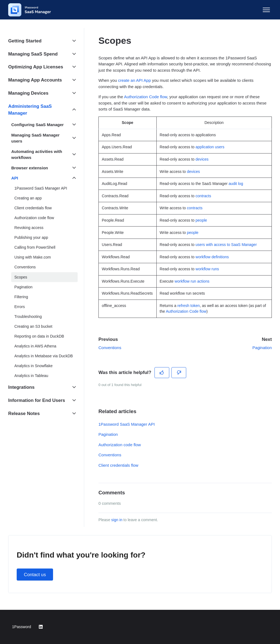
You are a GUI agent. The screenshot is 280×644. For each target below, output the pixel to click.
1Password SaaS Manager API (127, 424)
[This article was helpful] (162, 373)
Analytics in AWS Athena (35, 346)
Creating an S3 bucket (33, 326)
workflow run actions (192, 281)
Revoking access (29, 228)
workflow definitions (212, 257)
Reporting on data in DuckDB (39, 336)
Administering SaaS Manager (30, 110)
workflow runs (207, 269)
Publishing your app (31, 237)
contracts (203, 196)
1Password (22, 627)
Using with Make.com (33, 257)
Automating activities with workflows (37, 155)
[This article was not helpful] (179, 373)
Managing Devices (28, 93)
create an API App (135, 80)
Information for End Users (37, 400)
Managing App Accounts (35, 80)
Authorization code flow (120, 445)
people (201, 220)
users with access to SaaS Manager (226, 245)
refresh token (189, 306)
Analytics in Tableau (31, 376)
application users (210, 147)
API (15, 178)
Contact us (35, 575)
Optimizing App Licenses (36, 67)
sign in (117, 520)
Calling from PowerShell (35, 247)
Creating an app (28, 198)
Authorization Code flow (145, 97)
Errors (20, 307)
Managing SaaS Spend (33, 54)
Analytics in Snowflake (34, 366)
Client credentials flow (118, 465)
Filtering (21, 297)
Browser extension (30, 168)
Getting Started (25, 41)
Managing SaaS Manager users (35, 138)
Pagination (262, 348)
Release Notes (24, 414)
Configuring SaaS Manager (37, 125)
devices (202, 159)
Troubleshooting (28, 317)
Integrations (21, 387)
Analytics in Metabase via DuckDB (44, 356)
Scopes (21, 277)
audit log (236, 184)
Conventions (110, 348)
